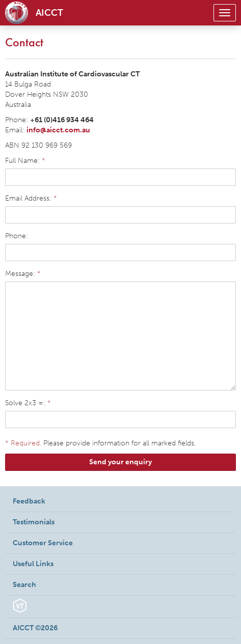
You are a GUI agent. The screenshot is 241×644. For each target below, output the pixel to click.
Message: (23, 274)
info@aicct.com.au (58, 130)
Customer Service (43, 543)
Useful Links (33, 564)
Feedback (29, 501)
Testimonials (34, 522)
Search (24, 585)
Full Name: (25, 161)
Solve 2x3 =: (28, 403)
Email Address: (31, 198)
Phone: (17, 236)
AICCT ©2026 (35, 628)
